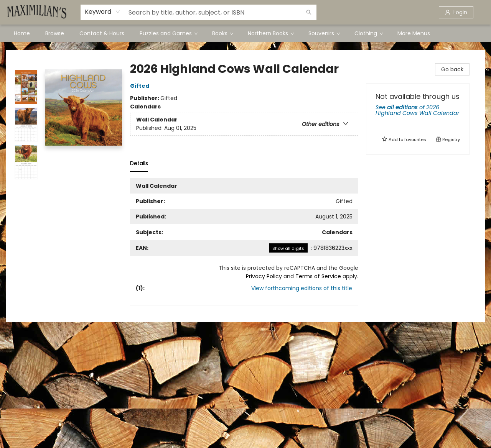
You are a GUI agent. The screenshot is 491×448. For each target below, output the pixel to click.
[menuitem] (22, 33)
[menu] (245, 33)
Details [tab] (139, 163)
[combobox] (103, 12)
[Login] (456, 12)
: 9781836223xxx (311, 248)
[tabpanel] (244, 242)
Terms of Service (318, 276)
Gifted (141, 86)
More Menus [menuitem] (414, 33)
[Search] (309, 12)
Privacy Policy (264, 276)
